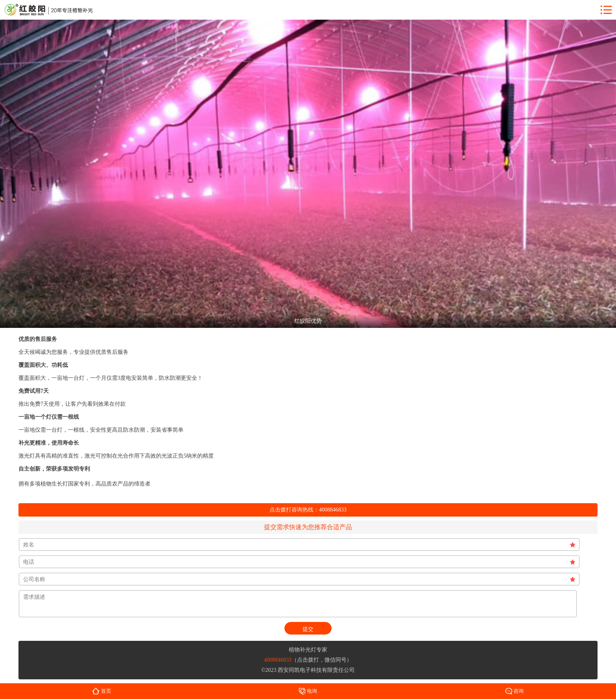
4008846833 (333, 510)
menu (606, 10)
